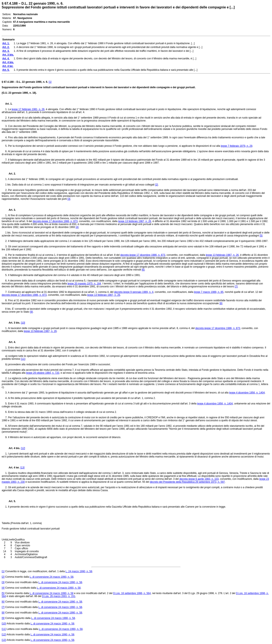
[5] (261, 236)
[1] (50, 82)
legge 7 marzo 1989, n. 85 (209, 292)
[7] (236, 287)
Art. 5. (11, 501)
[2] (157, 185)
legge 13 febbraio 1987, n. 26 (135, 221)
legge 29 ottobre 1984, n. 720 (43, 373)
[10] (23, 323)
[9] (31, 312)
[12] (23, 448)
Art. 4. (11, 342)
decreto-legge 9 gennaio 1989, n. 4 (134, 292)
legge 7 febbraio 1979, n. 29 (236, 146)
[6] (143, 270)
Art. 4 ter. (12, 468)
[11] (23, 359)
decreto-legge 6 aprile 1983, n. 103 (199, 479)
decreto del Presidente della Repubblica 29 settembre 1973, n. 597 (187, 482)
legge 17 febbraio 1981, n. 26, (28, 109)
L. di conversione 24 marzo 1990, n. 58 (52, 577)
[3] (69, 199)
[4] (77, 227)
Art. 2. (11, 174)
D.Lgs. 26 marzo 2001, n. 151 (59, 596)
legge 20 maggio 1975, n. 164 (84, 284)
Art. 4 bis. (13, 448)
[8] (221, 303)
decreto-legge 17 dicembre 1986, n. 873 (55, 221)
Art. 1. (9, 104)
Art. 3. (11, 210)
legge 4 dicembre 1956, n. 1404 (247, 393)
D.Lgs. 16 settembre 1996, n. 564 (132, 593)
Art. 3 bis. (13, 323)
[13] (22, 468)
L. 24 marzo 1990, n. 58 (79, 571)
